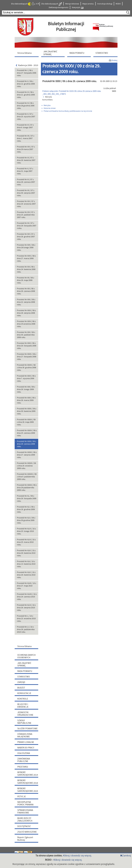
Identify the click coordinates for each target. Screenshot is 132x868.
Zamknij (126, 856)
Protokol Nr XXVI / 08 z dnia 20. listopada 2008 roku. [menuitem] (27, 346)
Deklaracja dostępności (59, 8)
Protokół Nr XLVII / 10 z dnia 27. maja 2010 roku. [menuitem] (26, 586)
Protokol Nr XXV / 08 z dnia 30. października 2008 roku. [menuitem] (26, 335)
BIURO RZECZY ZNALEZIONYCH (25, 820)
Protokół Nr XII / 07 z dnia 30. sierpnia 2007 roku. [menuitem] (26, 193)
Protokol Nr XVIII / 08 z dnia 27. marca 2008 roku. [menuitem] (26, 258)
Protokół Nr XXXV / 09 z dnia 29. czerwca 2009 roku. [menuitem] (26, 444)
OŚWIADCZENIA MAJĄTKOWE (25, 735)
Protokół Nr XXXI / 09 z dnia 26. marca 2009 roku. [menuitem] (26, 400)
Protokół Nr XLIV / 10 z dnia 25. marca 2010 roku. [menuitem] (26, 542)
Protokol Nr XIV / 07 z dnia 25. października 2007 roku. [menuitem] (26, 215)
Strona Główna (24, 646)
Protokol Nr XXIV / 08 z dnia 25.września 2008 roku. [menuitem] (26, 324)
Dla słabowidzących (21, 4)
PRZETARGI (23, 767)
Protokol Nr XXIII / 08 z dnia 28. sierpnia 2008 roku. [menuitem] (26, 313)
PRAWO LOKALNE (26, 742)
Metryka (46, 105)
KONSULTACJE (24, 693)
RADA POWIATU (25, 671)
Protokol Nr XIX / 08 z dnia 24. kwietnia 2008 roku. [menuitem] (26, 269)
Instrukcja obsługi (105, 4)
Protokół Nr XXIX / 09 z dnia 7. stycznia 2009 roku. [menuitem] (26, 379)
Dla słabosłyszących (52, 4)
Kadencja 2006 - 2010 (27, 65)
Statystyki (78, 8)
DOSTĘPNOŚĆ (24, 826)
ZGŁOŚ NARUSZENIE (27, 832)
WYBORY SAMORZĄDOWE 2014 (28, 774)
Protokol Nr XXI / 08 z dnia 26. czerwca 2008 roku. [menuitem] (26, 291)
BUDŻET (21, 688)
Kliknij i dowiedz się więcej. (77, 856)
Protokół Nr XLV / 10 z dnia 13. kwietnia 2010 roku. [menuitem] (26, 564)
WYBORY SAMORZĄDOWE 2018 (28, 782)
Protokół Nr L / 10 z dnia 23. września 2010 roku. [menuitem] (26, 619)
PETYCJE (22, 797)
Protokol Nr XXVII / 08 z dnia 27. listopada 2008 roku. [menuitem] (27, 357)
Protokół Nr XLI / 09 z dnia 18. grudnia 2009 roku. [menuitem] (26, 509)
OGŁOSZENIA (24, 753)
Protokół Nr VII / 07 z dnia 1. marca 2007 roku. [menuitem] (26, 138)
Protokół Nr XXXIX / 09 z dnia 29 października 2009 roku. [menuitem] (27, 488)
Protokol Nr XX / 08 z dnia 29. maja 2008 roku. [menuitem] (26, 280)
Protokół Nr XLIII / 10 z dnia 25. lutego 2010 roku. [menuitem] (26, 531)
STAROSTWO (24, 677)
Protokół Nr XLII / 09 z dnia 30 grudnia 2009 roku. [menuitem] (26, 520)
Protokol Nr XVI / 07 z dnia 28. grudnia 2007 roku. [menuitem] (26, 237)
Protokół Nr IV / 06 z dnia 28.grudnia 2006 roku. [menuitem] (26, 106)
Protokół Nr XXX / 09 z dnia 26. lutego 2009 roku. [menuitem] (26, 389)
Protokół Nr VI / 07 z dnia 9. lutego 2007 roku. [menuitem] (25, 128)
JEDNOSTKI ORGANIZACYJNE (25, 714)
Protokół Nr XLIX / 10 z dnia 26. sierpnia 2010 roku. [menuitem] (26, 608)
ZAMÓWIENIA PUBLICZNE (24, 760)
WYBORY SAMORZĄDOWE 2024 (28, 790)
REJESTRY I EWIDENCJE (23, 706)
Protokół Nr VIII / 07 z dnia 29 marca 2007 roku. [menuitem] (26, 149)
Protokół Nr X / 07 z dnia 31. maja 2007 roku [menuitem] (25, 171)
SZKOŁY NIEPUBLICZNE (24, 722)
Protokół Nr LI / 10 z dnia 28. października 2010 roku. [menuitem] (26, 629)
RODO (118, 4)
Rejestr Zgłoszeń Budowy (25, 839)
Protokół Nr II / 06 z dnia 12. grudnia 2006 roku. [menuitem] (26, 84)
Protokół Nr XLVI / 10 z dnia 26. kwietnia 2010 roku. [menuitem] (26, 553)
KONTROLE (23, 699)
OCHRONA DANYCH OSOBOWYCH (26, 656)
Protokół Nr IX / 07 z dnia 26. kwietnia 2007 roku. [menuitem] (26, 160)
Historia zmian (49, 108)
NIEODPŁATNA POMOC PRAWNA (25, 803)
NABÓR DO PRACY (26, 748)
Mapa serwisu (88, 4)
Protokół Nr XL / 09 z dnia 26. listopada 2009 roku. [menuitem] (27, 499)
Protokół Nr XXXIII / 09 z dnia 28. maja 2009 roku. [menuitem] (26, 422)
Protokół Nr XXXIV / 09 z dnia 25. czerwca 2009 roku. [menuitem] (27, 433)
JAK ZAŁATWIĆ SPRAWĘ (24, 664)
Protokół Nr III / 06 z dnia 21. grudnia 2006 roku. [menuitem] (26, 95)
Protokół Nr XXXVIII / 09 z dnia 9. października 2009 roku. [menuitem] (27, 477)
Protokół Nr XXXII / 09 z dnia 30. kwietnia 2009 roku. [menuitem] (27, 411)
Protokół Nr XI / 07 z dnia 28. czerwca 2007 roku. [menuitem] (26, 182)
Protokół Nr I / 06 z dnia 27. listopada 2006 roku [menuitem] (27, 73)
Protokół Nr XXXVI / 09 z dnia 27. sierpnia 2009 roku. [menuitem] (27, 455)
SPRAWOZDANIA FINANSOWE (25, 811)
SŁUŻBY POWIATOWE (27, 729)
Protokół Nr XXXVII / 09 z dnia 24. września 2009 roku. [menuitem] (26, 466)
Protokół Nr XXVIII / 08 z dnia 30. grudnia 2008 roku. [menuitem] (26, 368)
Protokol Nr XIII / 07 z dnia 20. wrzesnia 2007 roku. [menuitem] (26, 204)
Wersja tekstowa (72, 4)
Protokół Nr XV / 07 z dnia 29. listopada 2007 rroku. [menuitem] (27, 226)
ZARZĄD (21, 682)
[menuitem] (27, 53)
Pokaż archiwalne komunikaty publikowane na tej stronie (67, 111)
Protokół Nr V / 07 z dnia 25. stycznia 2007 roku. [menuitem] (26, 117)
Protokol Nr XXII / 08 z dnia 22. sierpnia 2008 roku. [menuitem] (26, 302)
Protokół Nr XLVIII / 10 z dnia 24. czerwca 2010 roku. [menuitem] (27, 597)
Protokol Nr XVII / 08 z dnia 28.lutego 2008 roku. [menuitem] (26, 248)
